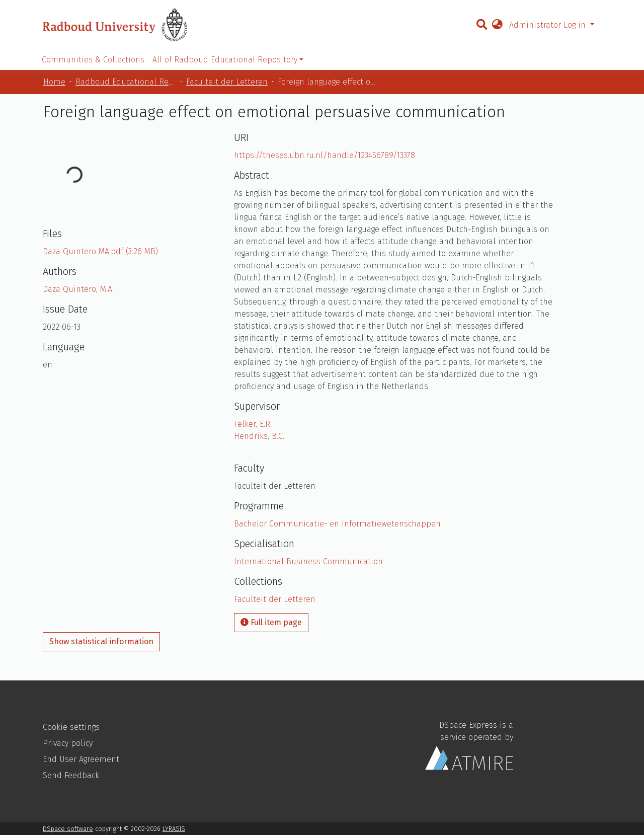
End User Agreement (81, 759)
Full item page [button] (271, 622)
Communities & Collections (93, 60)
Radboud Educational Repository (126, 82)
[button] (497, 25)
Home (54, 82)
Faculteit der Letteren (227, 82)
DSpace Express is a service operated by (469, 745)
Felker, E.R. (253, 424)
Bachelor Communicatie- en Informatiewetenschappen (337, 524)
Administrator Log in (549, 25)
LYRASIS (174, 829)
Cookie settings (71, 727)
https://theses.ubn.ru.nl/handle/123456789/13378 (325, 155)
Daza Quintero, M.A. (78, 289)
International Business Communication (308, 561)
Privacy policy (68, 743)
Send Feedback (71, 775)
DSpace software (68, 829)
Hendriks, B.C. (259, 436)
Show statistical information (101, 641)
